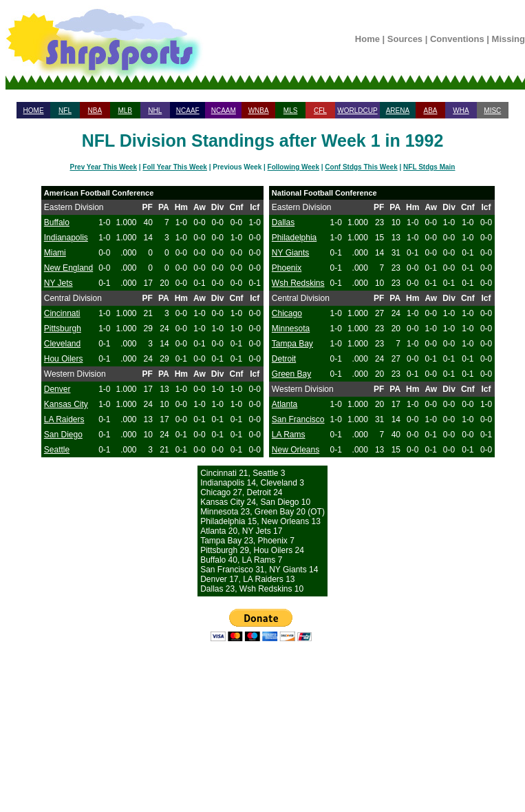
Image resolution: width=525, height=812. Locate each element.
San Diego (63, 435)
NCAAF (188, 111)
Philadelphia (294, 238)
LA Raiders (64, 419)
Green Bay (291, 374)
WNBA (259, 111)
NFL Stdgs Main (429, 167)
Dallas (283, 222)
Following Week (293, 167)
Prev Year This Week (104, 167)
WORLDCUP (357, 111)
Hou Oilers (64, 359)
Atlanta (285, 404)
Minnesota (291, 329)
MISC (492, 111)
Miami (55, 253)
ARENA (398, 111)
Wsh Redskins (298, 283)
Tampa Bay (292, 344)
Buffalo (57, 222)
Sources (405, 39)
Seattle (57, 450)
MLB (125, 111)
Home (367, 39)
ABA (430, 111)
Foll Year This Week (175, 167)
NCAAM (224, 111)
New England (68, 268)
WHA (461, 111)
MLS (291, 111)
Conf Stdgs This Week (361, 167)
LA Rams (289, 435)
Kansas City (66, 404)
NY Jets (58, 283)
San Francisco (298, 419)
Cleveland (62, 344)
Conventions (457, 39)
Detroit (284, 359)
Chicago (287, 313)
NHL (155, 111)
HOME (34, 111)
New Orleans (296, 450)
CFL (320, 111)
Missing (508, 39)
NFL (65, 111)
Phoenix (287, 268)
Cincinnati (62, 313)
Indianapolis (66, 238)
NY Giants (290, 253)
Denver (57, 389)
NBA (95, 111)
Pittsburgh (63, 329)
